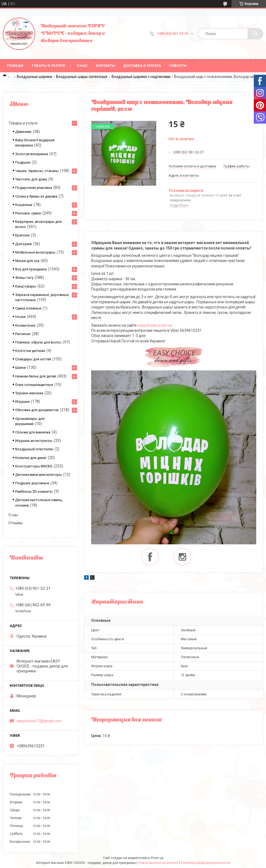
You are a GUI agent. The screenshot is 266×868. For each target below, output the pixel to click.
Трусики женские (29, 393)
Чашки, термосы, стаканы (37, 171)
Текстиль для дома (31, 179)
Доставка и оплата (142, 66)
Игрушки (22, 402)
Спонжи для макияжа (33, 432)
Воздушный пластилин (34, 449)
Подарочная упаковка (34, 188)
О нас (82, 66)
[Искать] (255, 34)
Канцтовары (26, 286)
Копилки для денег (31, 458)
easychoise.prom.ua (155, 325)
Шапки (20, 368)
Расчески (23, 334)
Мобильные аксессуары (35, 252)
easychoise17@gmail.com (39, 721)
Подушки (23, 162)
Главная (15, 66)
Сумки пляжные (28, 308)
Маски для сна (27, 261)
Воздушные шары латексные (82, 77)
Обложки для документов (37, 410)
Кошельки (24, 205)
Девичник (23, 132)
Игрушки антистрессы (34, 441)
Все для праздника (31, 269)
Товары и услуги (48, 66)
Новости (178, 66)
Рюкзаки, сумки (28, 213)
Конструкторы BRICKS (34, 466)
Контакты (105, 66)
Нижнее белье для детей (36, 376)
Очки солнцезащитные (34, 385)
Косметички (25, 325)
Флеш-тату (24, 278)
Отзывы (15, 523)
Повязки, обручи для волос (38, 342)
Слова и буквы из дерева (36, 196)
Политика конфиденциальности (205, 863)
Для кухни (23, 244)
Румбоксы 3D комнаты (34, 491)
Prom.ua (157, 858)
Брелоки (22, 235)
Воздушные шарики (34, 77)
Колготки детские (30, 351)
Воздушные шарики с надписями (141, 77)
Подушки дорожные (32, 483)
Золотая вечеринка (32, 154)
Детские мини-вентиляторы (39, 475)
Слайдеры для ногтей (33, 359)
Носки (20, 317)
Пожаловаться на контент (158, 863)
